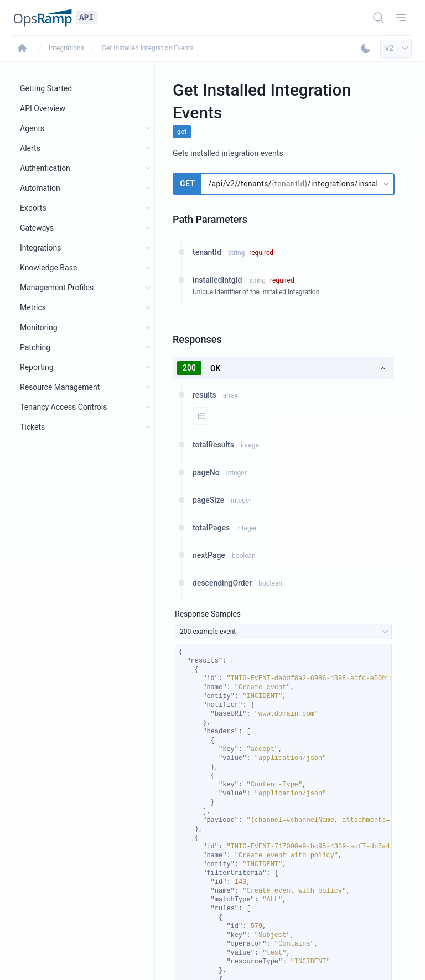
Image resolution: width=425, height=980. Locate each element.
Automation (40, 188)
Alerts (30, 148)
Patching (35, 347)
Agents (32, 128)
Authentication (45, 168)
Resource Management (60, 387)
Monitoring (39, 327)
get (182, 132)
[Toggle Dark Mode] (366, 48)
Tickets (32, 427)
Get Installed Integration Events (148, 48)
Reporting (37, 367)
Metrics (33, 307)
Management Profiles (57, 288)
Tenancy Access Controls (63, 407)
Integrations (66, 48)
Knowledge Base (48, 268)
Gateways (37, 228)
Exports (33, 208)
